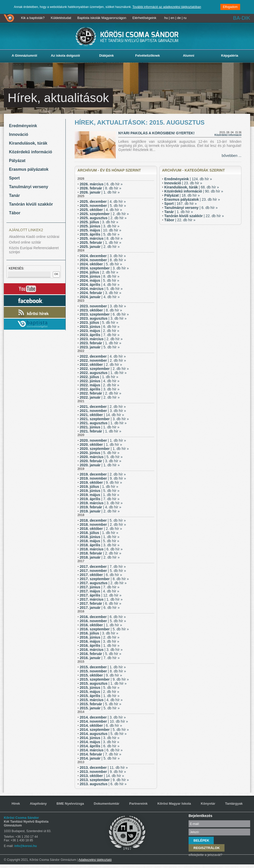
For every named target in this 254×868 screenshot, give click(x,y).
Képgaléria (230, 55)
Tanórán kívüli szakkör (31, 204)
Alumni (189, 55)
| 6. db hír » (101, 184)
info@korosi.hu (26, 846)
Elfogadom (230, 7)
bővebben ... (232, 156)
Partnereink (139, 804)
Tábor (15, 213)
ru (185, 18)
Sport (14, 178)
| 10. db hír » (101, 230)
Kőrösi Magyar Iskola (174, 804)
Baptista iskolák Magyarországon (102, 18)
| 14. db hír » (102, 415)
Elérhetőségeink (144, 18)
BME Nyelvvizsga (70, 804)
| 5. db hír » (103, 206)
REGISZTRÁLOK (207, 848)
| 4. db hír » (103, 201)
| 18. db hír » (182, 195)
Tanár (14, 195)
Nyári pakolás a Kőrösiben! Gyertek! (156, 133)
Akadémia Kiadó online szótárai (34, 237)
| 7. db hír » (100, 335)
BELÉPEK (201, 840)
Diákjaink (106, 55)
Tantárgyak (234, 804)
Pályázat (17, 161)
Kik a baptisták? (33, 18)
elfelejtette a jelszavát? (206, 855)
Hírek (16, 804)
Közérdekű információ (31, 152)
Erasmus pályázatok (29, 169)
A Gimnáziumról (24, 55)
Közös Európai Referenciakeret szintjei (34, 250)
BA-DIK (242, 18)
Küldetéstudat (61, 18)
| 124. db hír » (188, 179)
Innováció (19, 134)
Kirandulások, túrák (28, 143)
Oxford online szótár (25, 242)
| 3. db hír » (99, 222)
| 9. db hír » (103, 478)
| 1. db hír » (100, 192)
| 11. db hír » (104, 768)
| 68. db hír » (192, 187)
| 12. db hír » (101, 595)
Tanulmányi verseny (29, 187)
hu (166, 18)
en (172, 18)
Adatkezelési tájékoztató (95, 860)
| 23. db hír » (183, 183)
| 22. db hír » (194, 216)
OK (56, 274)
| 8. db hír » (101, 188)
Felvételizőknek (148, 55)
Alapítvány (38, 804)
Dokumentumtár (107, 804)
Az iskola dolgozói (65, 55)
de (179, 18)
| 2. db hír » (104, 214)
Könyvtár (208, 804)
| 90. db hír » (194, 191)
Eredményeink (23, 126)
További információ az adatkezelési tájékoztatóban (167, 7)
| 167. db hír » (180, 204)
